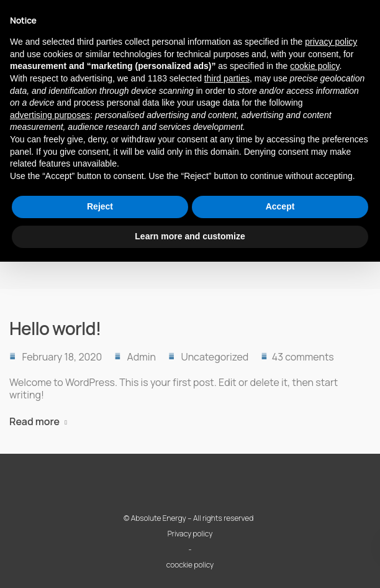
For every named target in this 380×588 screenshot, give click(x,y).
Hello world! (55, 328)
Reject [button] (100, 206)
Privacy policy (190, 534)
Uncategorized (215, 357)
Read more (34, 421)
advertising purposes (50, 115)
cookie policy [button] (314, 66)
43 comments (303, 357)
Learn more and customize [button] (190, 236)
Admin (142, 357)
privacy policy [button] (331, 42)
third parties (227, 78)
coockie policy (190, 565)
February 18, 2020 (62, 357)
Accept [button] (280, 206)
